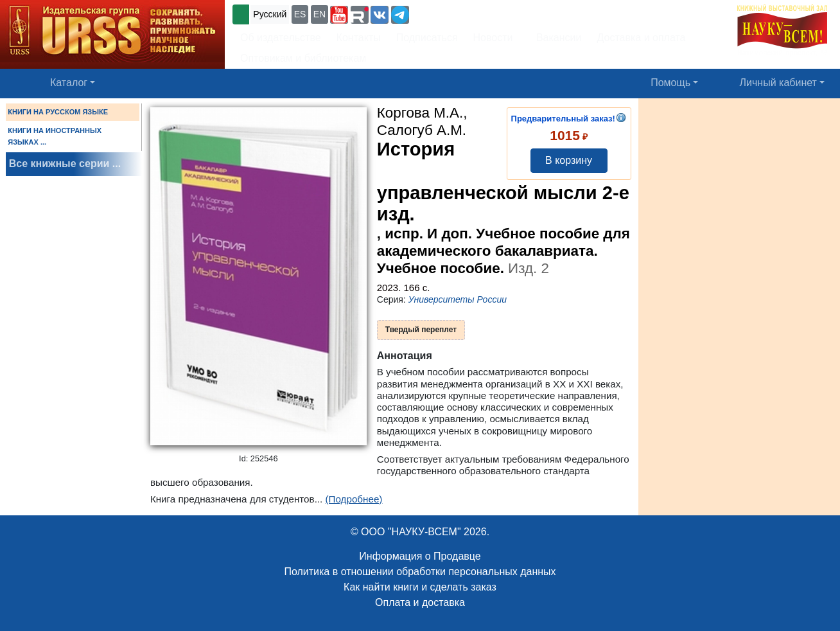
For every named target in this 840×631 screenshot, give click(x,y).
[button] (339, 15)
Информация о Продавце (420, 556)
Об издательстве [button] (281, 38)
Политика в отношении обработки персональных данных (420, 572)
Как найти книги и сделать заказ (420, 587)
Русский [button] (270, 14)
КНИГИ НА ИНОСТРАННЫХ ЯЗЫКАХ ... (55, 136)
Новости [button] (493, 38)
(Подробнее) (354, 499)
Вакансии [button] (555, 38)
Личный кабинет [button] (778, 83)
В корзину (569, 160)
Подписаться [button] (427, 38)
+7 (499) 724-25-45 (459, 13)
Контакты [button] (359, 38)
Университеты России (458, 299)
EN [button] (319, 14)
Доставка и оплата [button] (641, 38)
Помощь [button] (670, 83)
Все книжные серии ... (65, 164)
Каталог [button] (69, 83)
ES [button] (300, 14)
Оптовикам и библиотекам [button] (303, 58)
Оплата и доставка (420, 602)
